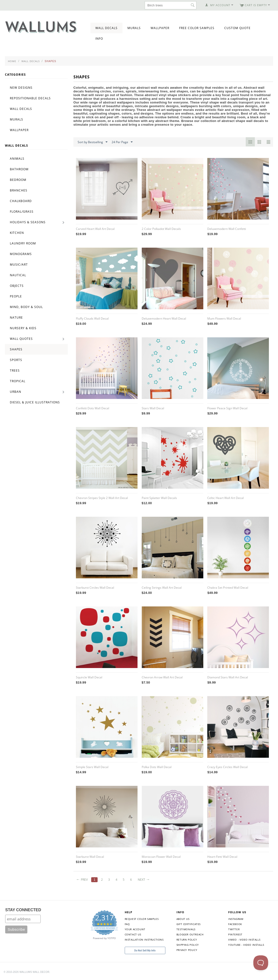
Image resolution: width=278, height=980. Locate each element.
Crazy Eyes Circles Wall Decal (227, 767)
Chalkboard (21, 201)
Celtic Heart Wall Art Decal (226, 498)
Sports (16, 360)
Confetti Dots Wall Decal (93, 408)
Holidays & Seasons (28, 222)
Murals (134, 28)
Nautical (18, 275)
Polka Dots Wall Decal (157, 767)
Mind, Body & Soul (26, 307)
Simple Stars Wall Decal (92, 767)
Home (12, 61)
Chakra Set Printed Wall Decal (228, 588)
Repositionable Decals (30, 98)
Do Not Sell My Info (145, 951)
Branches (19, 190)
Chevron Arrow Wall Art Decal (162, 677)
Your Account (135, 929)
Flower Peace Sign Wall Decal (227, 408)
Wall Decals (106, 28)
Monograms (21, 254)
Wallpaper (160, 28)
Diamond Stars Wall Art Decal (228, 677)
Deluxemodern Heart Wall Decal (164, 318)
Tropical (18, 381)
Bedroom (18, 180)
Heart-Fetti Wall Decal (222, 857)
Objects (17, 286)
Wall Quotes (21, 339)
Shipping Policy (188, 945)
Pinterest (235, 934)
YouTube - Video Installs (246, 945)
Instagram (236, 919)
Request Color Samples (142, 919)
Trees (15, 370)
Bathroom (19, 169)
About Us (183, 919)
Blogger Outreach (190, 934)
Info (99, 39)
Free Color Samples (197, 28)
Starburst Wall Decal (90, 857)
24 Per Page (122, 142)
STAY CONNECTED (23, 910)
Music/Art (19, 265)
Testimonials (186, 929)
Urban (16, 392)
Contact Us (133, 934)
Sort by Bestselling (93, 142)
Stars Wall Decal (153, 408)
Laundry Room (23, 243)
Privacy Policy (187, 950)
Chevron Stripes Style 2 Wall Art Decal (102, 498)
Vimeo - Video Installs (244, 940)
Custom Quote (237, 28)
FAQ (127, 924)
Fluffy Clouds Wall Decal (92, 318)
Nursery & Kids (23, 328)
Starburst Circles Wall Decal (95, 588)
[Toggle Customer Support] (261, 963)
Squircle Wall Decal (89, 677)
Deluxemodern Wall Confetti (227, 229)
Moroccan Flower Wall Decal (161, 857)
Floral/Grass (22, 212)
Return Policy (187, 940)
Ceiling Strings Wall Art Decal (162, 588)
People (16, 296)
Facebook (235, 924)
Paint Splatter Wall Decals (159, 498)
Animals (17, 159)
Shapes (16, 349)
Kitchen (17, 233)
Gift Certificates (189, 924)
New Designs (21, 88)
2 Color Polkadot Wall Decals (161, 229)
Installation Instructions (144, 940)
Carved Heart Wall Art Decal (95, 229)
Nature (16, 318)
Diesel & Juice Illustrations (35, 402)
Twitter (234, 929)
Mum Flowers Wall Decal (224, 318)
